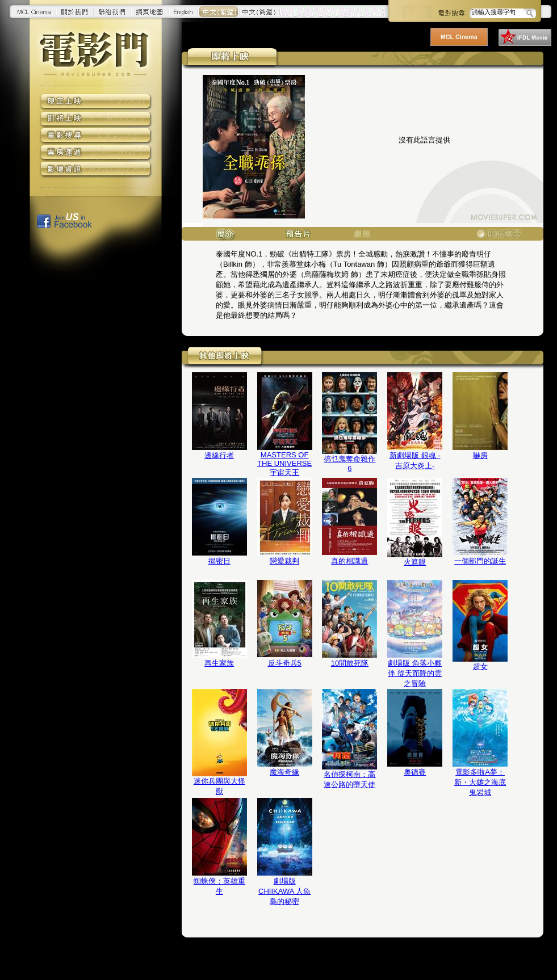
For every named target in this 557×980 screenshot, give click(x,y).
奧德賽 (415, 772)
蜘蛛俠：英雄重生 (219, 886)
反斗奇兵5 (285, 663)
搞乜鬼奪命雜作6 (349, 464)
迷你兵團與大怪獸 (219, 786)
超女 (480, 666)
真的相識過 (349, 561)
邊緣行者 (219, 455)
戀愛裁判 (284, 561)
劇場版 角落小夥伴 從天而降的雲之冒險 (415, 673)
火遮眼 (415, 562)
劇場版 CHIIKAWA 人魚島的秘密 (284, 891)
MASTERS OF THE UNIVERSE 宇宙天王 (284, 464)
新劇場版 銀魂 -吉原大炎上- (415, 460)
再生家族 (219, 663)
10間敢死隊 (350, 663)
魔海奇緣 (284, 772)
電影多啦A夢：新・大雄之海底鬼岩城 (480, 782)
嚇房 (480, 455)
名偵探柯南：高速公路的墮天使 (349, 779)
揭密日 (219, 561)
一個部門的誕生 (480, 561)
